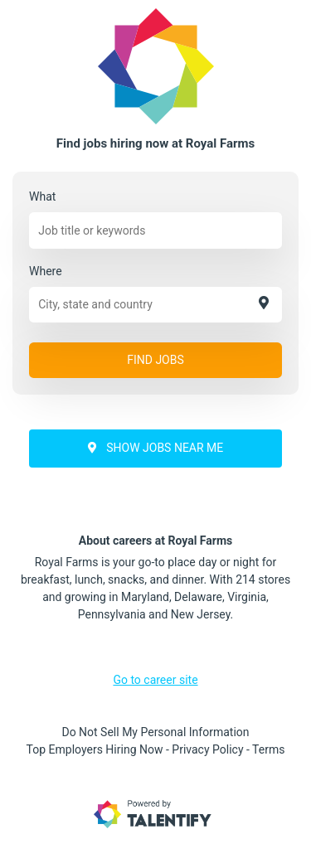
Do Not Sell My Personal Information (155, 732)
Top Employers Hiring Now (95, 749)
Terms (268, 749)
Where (46, 271)
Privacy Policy (207, 749)
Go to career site (155, 680)
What (42, 196)
